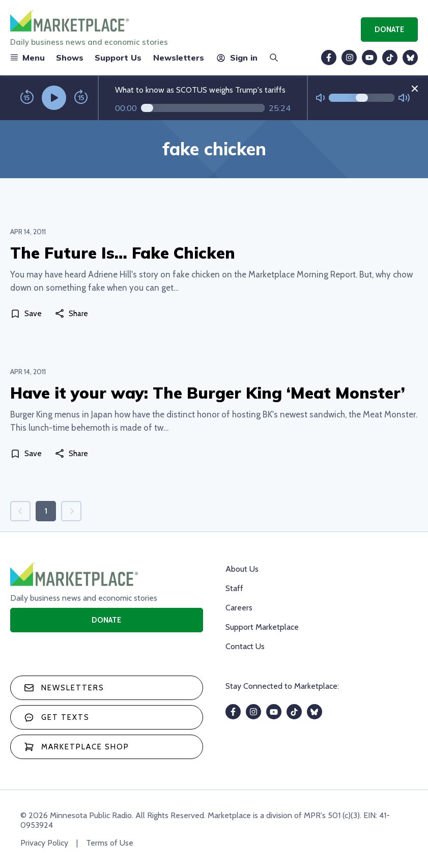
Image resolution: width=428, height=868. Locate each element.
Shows (70, 58)
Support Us (118, 58)
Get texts (57, 717)
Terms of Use (110, 843)
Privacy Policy (44, 843)
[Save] (28, 314)
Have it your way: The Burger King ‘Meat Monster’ (208, 393)
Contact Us (245, 646)
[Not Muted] (320, 98)
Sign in (236, 58)
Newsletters (179, 58)
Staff (234, 588)
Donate (389, 30)
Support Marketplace (262, 627)
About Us (242, 569)
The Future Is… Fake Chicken (123, 253)
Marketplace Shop (77, 747)
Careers (239, 608)
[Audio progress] (203, 108)
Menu (27, 58)
